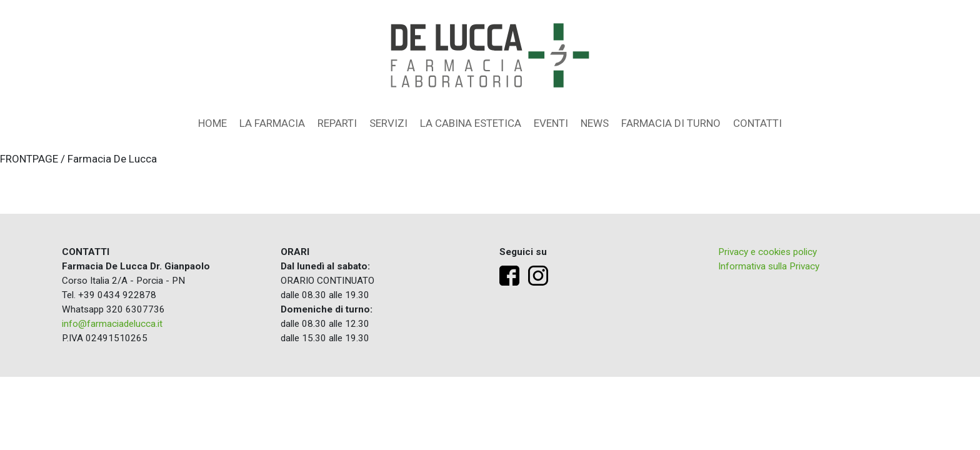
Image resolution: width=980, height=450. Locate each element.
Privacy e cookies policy (767, 252)
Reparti (337, 123)
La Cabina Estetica (471, 123)
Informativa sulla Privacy (769, 266)
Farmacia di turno (671, 123)
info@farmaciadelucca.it (112, 324)
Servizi (388, 123)
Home (212, 123)
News (595, 123)
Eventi (551, 123)
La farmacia (272, 123)
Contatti (757, 123)
